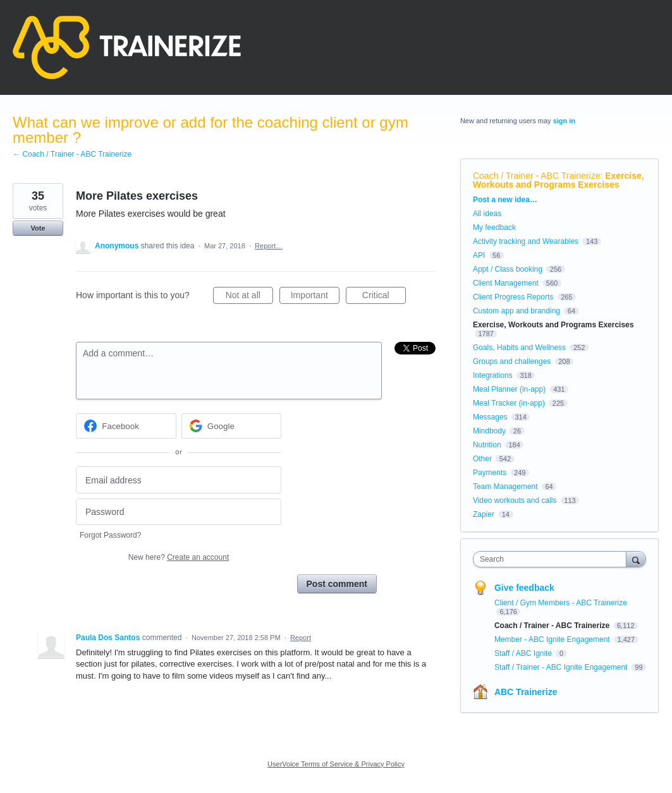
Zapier (484, 514)
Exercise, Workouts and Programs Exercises (559, 180)
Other (482, 459)
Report (301, 638)
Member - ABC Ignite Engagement (553, 639)
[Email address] (179, 480)
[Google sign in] (232, 426)
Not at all (249, 297)
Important (315, 297)
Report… (269, 246)
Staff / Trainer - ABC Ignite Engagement (562, 667)
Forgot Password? (110, 535)
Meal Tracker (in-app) (509, 403)
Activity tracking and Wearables (526, 241)
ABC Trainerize (526, 692)
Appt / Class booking (508, 269)
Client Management (506, 283)
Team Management (505, 487)
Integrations (493, 375)
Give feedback (524, 588)
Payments (490, 473)
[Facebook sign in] (126, 426)
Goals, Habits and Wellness (519, 348)
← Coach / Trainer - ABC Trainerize (72, 154)
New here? (179, 557)
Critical (384, 297)
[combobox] (553, 559)
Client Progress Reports (513, 297)
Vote (38, 228)
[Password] (179, 512)
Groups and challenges (512, 361)
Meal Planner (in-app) (509, 389)
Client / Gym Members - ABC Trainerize (561, 603)
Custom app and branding (516, 311)
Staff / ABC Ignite (524, 653)
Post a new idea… (505, 200)
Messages (490, 417)
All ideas (487, 214)
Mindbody (489, 431)
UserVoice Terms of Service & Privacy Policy (336, 764)
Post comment (337, 584)
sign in (564, 121)
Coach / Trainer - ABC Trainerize (537, 176)
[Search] (636, 559)
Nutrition (487, 445)
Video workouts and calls (515, 500)
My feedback (494, 227)
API (479, 255)
